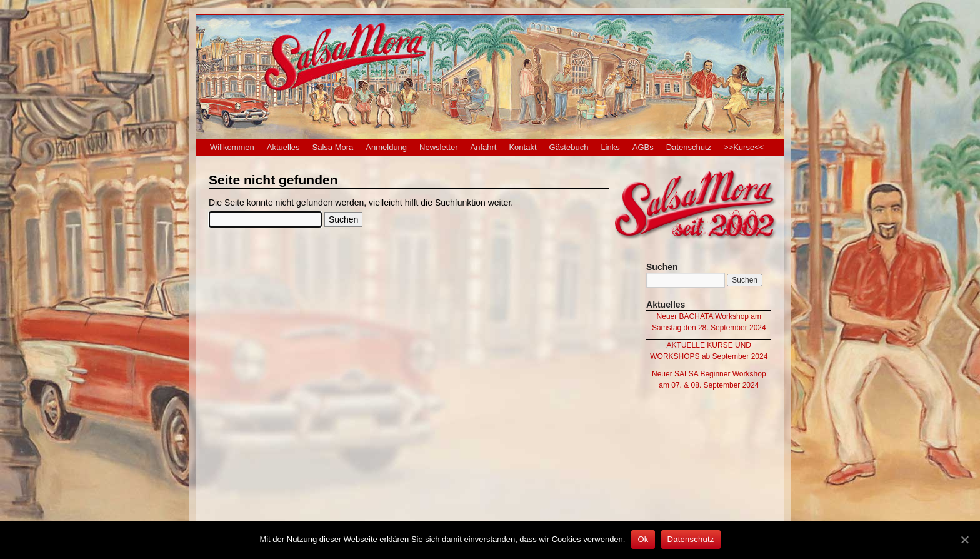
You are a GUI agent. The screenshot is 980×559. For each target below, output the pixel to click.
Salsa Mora (333, 147)
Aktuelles (283, 147)
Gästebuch (569, 147)
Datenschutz (689, 147)
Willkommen (232, 147)
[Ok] (964, 540)
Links (610, 147)
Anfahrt (484, 147)
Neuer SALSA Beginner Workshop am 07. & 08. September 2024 (709, 380)
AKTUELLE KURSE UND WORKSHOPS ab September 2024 (709, 351)
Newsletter (438, 147)
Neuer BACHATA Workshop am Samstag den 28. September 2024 (709, 322)
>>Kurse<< (744, 147)
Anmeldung (386, 147)
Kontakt (522, 147)
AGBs (643, 147)
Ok (643, 539)
